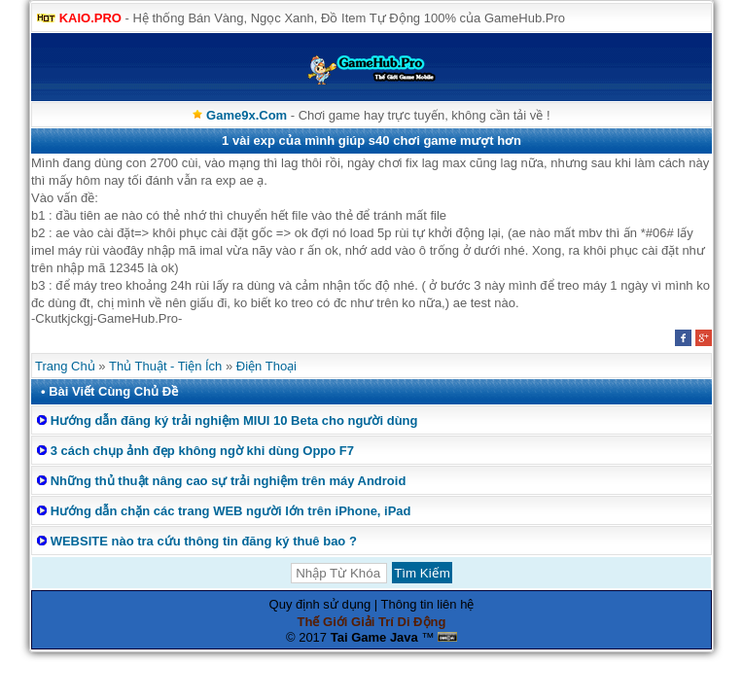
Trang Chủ (65, 366)
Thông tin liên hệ (428, 604)
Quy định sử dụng (320, 604)
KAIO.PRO (90, 18)
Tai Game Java (374, 637)
